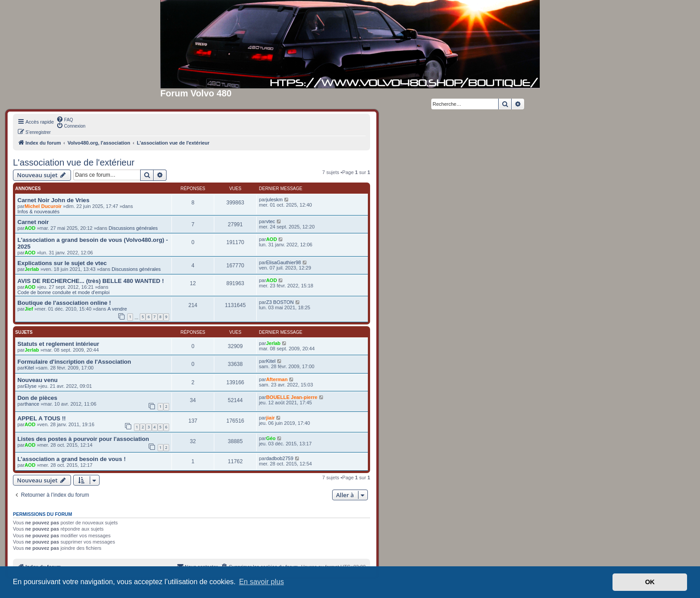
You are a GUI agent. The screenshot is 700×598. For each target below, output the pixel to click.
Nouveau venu (37, 380)
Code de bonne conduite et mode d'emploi (63, 292)
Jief (29, 309)
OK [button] (650, 582)
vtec (271, 221)
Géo (271, 438)
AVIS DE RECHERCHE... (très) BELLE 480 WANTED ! (91, 281)
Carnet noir (33, 222)
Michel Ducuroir (43, 206)
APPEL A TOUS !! (42, 418)
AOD (30, 228)
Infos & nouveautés (38, 212)
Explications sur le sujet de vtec (62, 263)
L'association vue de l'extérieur (74, 162)
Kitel (29, 368)
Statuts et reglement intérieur (58, 344)
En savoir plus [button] (261, 582)
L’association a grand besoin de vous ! (72, 459)
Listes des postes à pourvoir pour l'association (83, 439)
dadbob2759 (280, 458)
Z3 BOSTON (280, 302)
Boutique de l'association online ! (64, 303)
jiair (271, 418)
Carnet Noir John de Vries (53, 200)
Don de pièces (37, 398)
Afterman (277, 379)
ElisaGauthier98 (283, 262)
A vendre (117, 309)
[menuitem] (65, 119)
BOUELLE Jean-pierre (292, 397)
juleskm (274, 199)
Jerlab (32, 269)
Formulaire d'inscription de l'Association (74, 362)
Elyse (31, 386)
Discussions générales (133, 228)
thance (32, 404)
